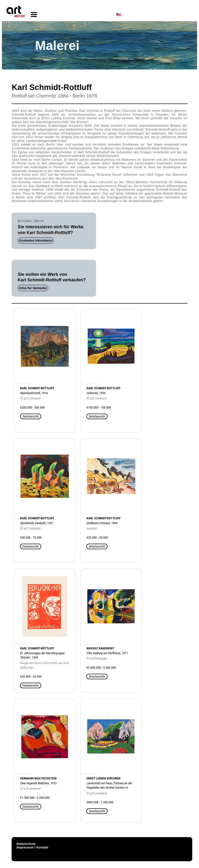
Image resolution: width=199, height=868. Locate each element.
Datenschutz (26, 844)
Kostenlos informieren (36, 240)
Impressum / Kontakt (32, 847)
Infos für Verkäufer (33, 288)
